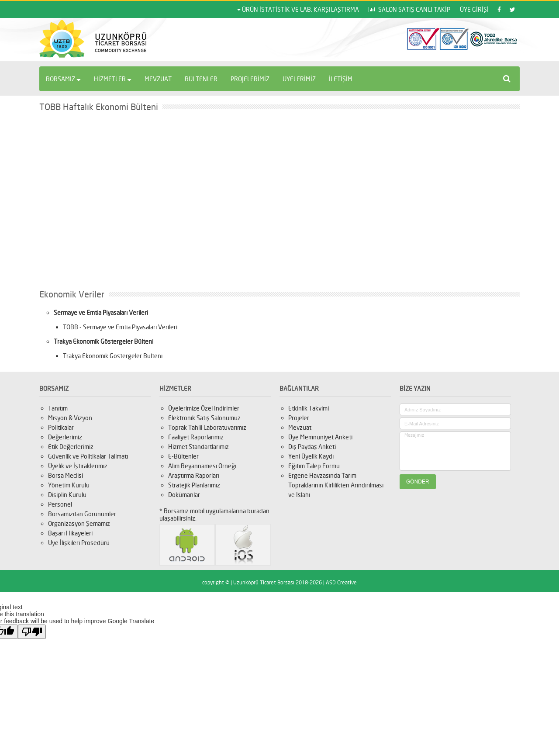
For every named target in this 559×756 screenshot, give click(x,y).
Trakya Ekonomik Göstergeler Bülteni (113, 356)
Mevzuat (300, 427)
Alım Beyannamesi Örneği (202, 466)
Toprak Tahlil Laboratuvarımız (207, 427)
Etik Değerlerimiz (71, 447)
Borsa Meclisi (66, 475)
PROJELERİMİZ (250, 79)
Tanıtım (58, 408)
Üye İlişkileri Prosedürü (79, 543)
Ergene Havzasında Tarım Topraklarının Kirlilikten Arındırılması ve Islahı (336, 485)
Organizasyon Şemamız (79, 523)
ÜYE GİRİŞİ (474, 9)
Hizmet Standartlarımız (198, 447)
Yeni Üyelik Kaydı (311, 456)
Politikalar (61, 427)
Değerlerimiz (65, 437)
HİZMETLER (113, 79)
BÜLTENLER (201, 79)
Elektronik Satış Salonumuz (204, 418)
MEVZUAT (158, 79)
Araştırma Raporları (194, 475)
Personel (60, 504)
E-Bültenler (183, 456)
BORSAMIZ (63, 79)
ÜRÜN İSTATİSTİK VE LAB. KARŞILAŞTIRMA (298, 9)
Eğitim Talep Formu (314, 466)
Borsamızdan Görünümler (82, 514)
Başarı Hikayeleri (70, 533)
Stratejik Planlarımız (194, 485)
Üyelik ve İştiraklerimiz (78, 466)
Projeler (299, 418)
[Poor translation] (32, 632)
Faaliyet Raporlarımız (196, 437)
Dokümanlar (184, 495)
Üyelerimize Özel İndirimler (204, 408)
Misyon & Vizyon (70, 418)
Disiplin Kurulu (67, 495)
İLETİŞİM (341, 79)
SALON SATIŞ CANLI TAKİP (409, 9)
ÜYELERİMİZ (299, 79)
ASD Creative (341, 582)
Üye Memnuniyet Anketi (320, 437)
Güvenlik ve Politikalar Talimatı (88, 456)
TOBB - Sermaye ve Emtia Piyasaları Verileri (120, 327)
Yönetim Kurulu (69, 485)
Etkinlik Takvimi (309, 408)
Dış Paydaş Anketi (312, 447)
